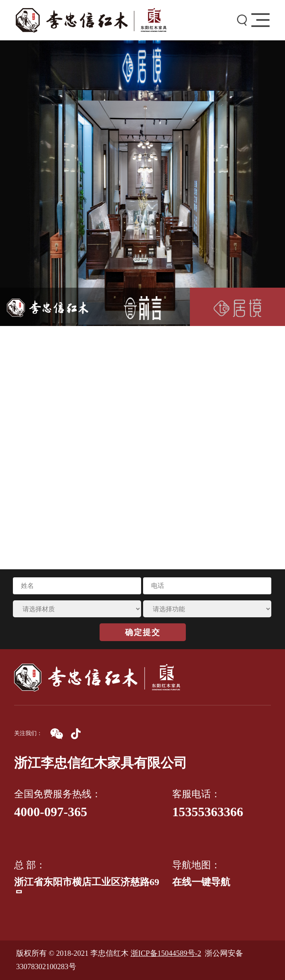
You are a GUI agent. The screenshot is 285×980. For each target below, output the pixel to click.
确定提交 (143, 632)
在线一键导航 (201, 882)
